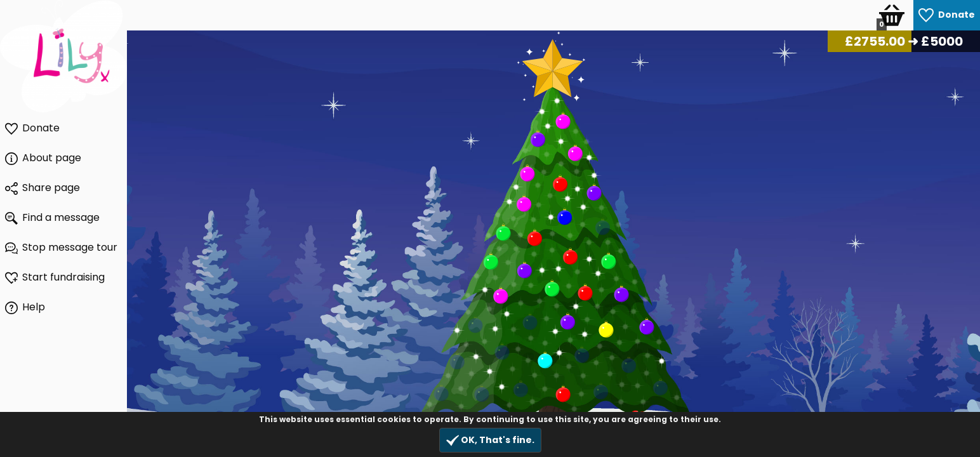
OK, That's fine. (490, 440)
